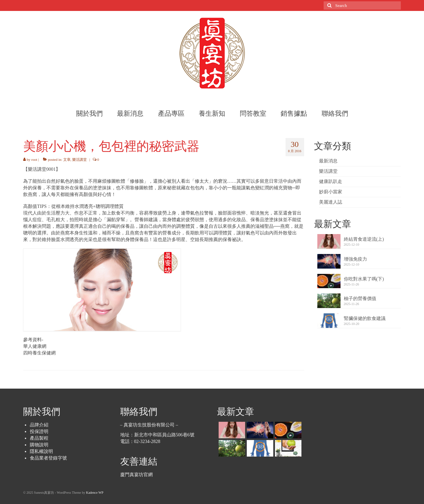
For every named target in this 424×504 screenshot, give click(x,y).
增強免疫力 (355, 259)
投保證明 (39, 432)
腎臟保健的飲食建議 (365, 318)
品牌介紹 (39, 425)
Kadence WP (95, 493)
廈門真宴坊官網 (136, 475)
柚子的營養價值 (360, 299)
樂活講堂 (79, 159)
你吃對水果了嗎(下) (364, 279)
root (34, 159)
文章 (67, 159)
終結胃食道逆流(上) (364, 239)
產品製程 (39, 438)
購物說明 (39, 445)
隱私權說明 (41, 451)
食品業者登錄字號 (48, 458)
